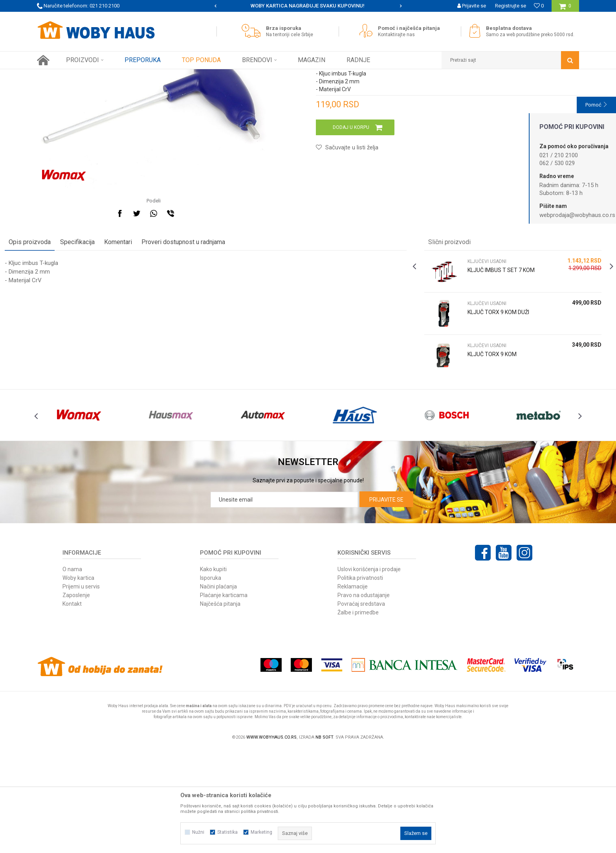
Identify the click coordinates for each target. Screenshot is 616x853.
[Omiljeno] (539, 6)
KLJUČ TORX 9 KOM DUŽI (487, 399)
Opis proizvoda (62, 328)
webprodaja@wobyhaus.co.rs (577, 215)
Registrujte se (511, 6)
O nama (72, 673)
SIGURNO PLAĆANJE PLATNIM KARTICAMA (307, 6)
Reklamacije (353, 690)
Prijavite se (386, 603)
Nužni (198, 832)
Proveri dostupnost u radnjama (215, 328)
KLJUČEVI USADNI (160, 75)
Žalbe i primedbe (358, 716)
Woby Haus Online (57, 75)
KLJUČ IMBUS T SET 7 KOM (484, 360)
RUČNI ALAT (121, 75)
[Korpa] (565, 9)
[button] (510, 60)
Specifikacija (110, 328)
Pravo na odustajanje (364, 699)
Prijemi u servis (81, 690)
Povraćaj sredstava (361, 707)
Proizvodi (93, 75)
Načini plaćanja (218, 690)
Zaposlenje (76, 699)
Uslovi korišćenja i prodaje (369, 673)
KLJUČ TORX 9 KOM (481, 441)
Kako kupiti (213, 673)
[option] (308, 6)
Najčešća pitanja (220, 707)
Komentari (150, 328)
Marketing (261, 832)
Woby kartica (78, 681)
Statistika (227, 832)
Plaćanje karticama (224, 699)
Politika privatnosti (360, 681)
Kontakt (72, 707)
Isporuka (211, 681)
